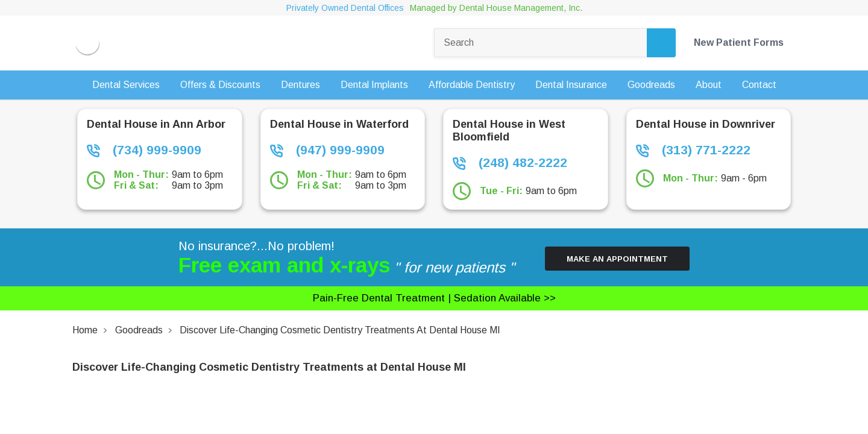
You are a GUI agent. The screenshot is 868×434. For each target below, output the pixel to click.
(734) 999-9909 (144, 150)
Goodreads (139, 330)
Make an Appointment (617, 259)
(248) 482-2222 (510, 163)
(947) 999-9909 (327, 150)
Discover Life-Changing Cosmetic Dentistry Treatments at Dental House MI (340, 330)
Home (85, 330)
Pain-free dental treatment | (434, 298)
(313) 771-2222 (693, 150)
